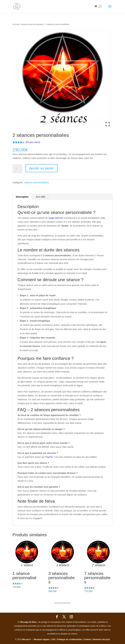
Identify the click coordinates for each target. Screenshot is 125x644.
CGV (53, 639)
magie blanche (56, 218)
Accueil (16, 24)
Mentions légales (42, 639)
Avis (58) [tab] (41, 197)
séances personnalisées (32, 24)
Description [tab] (22, 197)
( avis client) (33, 142)
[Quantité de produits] (17, 169)
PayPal (49, 457)
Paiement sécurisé (101, 639)
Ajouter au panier (42, 168)
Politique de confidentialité (69, 639)
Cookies (87, 639)
